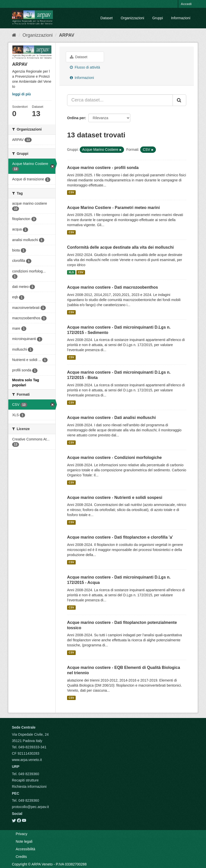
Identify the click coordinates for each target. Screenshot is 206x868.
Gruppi (158, 18)
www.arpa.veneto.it (27, 760)
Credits (21, 857)
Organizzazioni (132, 18)
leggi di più (22, 94)
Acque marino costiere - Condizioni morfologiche (114, 458)
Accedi (186, 4)
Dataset (107, 18)
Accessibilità (25, 849)
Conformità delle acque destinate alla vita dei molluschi (120, 247)
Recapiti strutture (25, 780)
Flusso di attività (85, 67)
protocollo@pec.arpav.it (30, 807)
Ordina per (76, 118)
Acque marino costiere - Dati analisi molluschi (111, 418)
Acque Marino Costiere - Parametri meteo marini (113, 208)
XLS (71, 272)
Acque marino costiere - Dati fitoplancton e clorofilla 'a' (120, 537)
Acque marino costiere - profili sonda (103, 168)
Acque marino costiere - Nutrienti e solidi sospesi (115, 497)
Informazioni (181, 18)
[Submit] (179, 100)
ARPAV (67, 35)
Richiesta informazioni (29, 787)
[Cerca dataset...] (120, 100)
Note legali (24, 841)
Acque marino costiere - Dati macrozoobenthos (112, 287)
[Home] (14, 35)
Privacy (22, 834)
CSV (71, 193)
